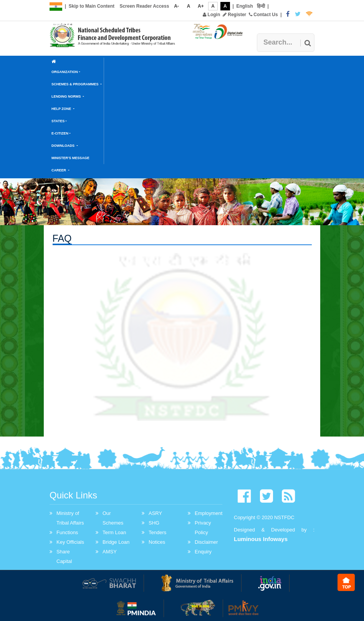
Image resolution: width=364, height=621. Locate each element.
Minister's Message (70, 158)
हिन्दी (261, 6)
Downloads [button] (64, 146)
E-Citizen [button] (60, 133)
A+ (201, 6)
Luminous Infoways (261, 539)
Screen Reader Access (144, 6)
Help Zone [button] (62, 109)
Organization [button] (65, 72)
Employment (208, 513)
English (244, 6)
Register (234, 15)
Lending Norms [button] (67, 96)
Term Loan (114, 532)
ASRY (155, 513)
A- (176, 6)
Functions (67, 532)
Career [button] (59, 170)
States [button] (58, 121)
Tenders (157, 532)
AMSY (110, 552)
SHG (154, 523)
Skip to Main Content (92, 6)
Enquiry (203, 552)
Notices (157, 542)
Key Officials (70, 542)
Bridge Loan (116, 542)
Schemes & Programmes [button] (75, 84)
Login (211, 15)
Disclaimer (206, 542)
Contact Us (263, 15)
